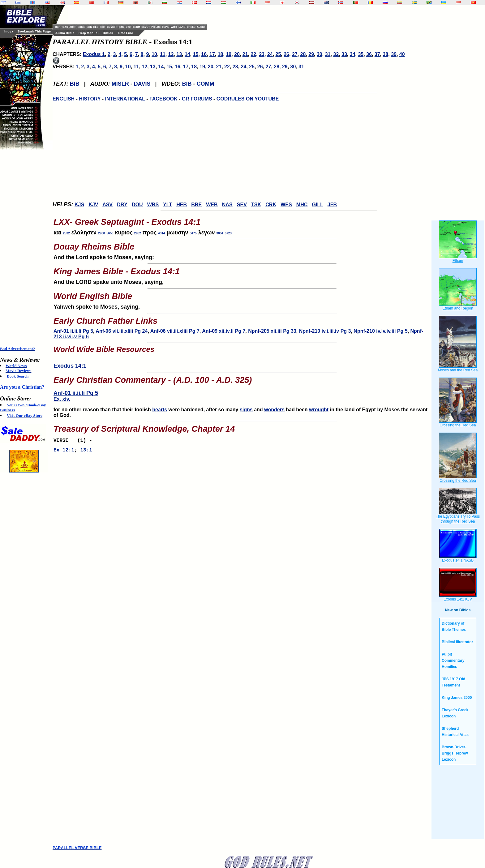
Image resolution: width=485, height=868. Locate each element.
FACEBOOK (163, 99)
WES (286, 205)
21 (245, 54)
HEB (182, 205)
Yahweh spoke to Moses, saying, (242, 299)
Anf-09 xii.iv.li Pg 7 (224, 331)
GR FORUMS (197, 99)
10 (154, 54)
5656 (110, 233)
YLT (167, 205)
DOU (137, 205)
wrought (319, 410)
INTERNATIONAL (125, 99)
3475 (193, 233)
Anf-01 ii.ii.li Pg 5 (73, 331)
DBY (122, 205)
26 (286, 54)
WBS (153, 205)
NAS (227, 205)
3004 (220, 233)
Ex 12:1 (64, 452)
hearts (160, 410)
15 (196, 54)
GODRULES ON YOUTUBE (248, 99)
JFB (332, 205)
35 (361, 54)
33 (344, 54)
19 (229, 54)
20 (237, 54)
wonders (274, 410)
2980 (101, 233)
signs (246, 410)
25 (278, 54)
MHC (302, 205)
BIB (75, 84)
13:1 (86, 452)
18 (221, 54)
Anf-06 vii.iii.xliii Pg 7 (175, 331)
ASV (107, 205)
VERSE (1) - (74, 441)
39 (394, 54)
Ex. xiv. (62, 399)
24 (270, 54)
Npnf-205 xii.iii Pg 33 (272, 331)
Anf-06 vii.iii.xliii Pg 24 (122, 331)
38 (385, 54)
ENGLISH (64, 99)
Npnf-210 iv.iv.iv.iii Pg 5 (380, 331)
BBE (196, 205)
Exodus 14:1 (70, 366)
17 (212, 54)
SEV (242, 205)
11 (163, 54)
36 (369, 54)
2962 (138, 233)
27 (295, 54)
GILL (317, 205)
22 (253, 54)
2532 (67, 233)
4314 (161, 233)
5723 (228, 233)
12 (171, 54)
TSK (256, 205)
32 (336, 54)
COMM (206, 84)
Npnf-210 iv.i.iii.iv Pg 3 (325, 331)
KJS (79, 205)
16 (204, 54)
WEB (212, 205)
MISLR (120, 84)
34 (353, 54)
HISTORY (90, 99)
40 (402, 54)
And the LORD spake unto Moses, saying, (242, 274)
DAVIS (142, 84)
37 (377, 54)
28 (303, 54)
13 (179, 54)
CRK (271, 205)
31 (328, 54)
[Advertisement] (25, 248)
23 (262, 54)
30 (320, 54)
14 (187, 54)
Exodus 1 (94, 54)
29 (311, 54)
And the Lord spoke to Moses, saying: (242, 250)
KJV (93, 205)
